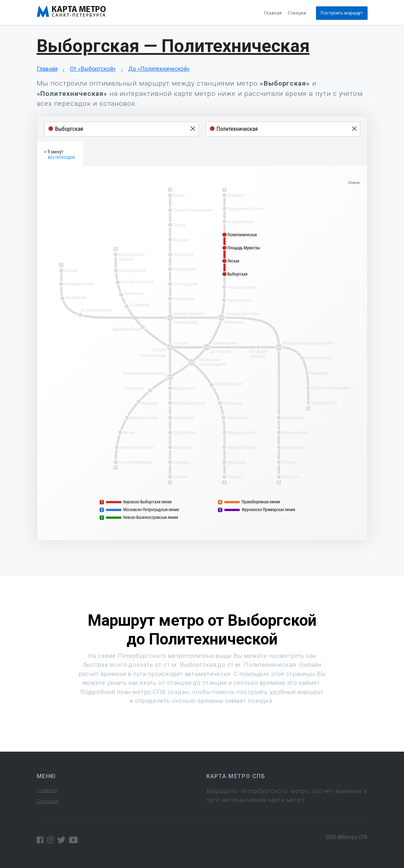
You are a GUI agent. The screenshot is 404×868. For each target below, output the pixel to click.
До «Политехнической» (159, 69)
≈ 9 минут (60, 155)
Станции (297, 13)
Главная (273, 13)
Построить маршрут (342, 13)
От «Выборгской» (93, 69)
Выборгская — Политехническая (173, 46)
